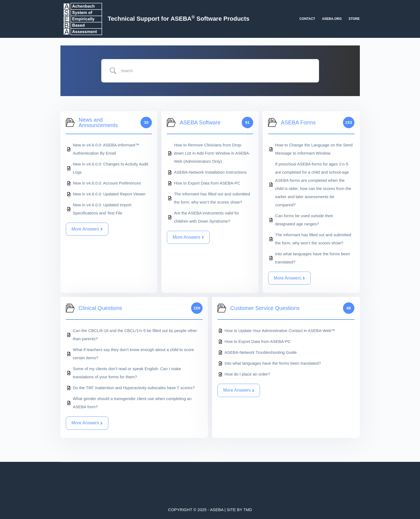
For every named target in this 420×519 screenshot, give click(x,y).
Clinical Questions (100, 308)
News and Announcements (98, 122)
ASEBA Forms (298, 122)
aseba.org (332, 19)
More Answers (87, 229)
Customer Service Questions (265, 308)
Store (354, 19)
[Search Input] (216, 71)
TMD (248, 510)
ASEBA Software (200, 122)
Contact (307, 19)
